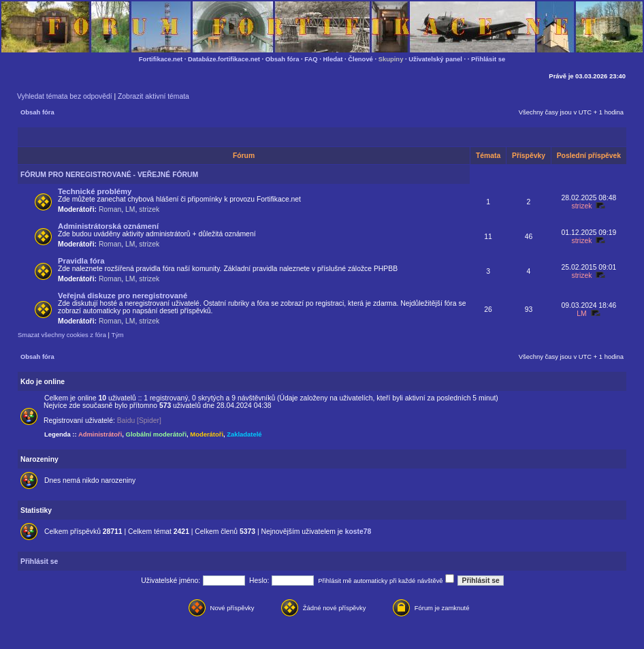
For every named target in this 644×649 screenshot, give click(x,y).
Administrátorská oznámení (108, 226)
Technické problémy (95, 191)
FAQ (311, 59)
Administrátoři (100, 434)
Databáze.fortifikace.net (224, 59)
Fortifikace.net (161, 59)
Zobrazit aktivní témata (154, 96)
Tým (117, 335)
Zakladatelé (244, 434)
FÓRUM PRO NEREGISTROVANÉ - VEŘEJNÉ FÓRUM (109, 175)
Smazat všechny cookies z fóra (62, 335)
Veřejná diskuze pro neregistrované (123, 296)
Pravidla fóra (81, 261)
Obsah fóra (283, 59)
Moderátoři (207, 434)
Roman (110, 209)
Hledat (333, 59)
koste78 (358, 532)
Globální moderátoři (157, 434)
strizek (149, 209)
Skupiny (391, 59)
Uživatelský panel (435, 59)
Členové (360, 59)
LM (130, 209)
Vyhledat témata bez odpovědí (65, 96)
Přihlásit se (488, 59)
